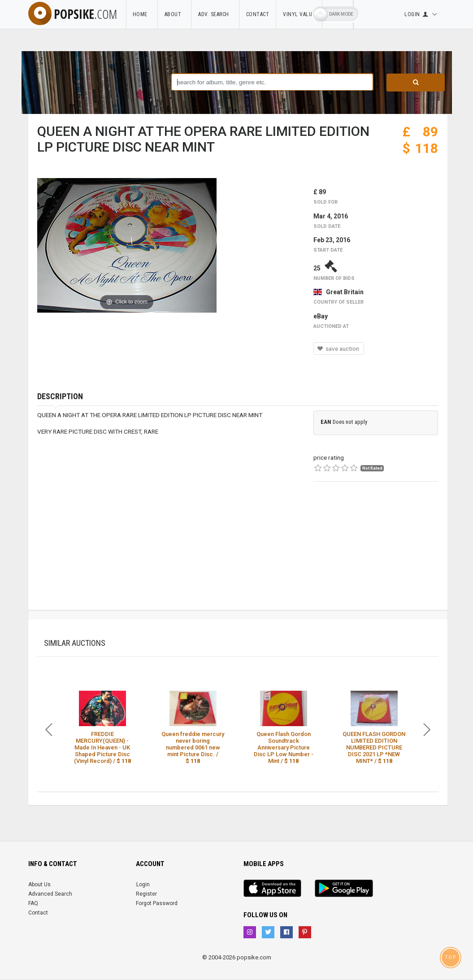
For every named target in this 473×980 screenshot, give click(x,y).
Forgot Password (157, 903)
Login (143, 884)
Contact (258, 14)
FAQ (33, 903)
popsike (73, 14)
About (175, 14)
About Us (39, 884)
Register (146, 894)
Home (142, 14)
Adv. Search (215, 14)
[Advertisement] (376, 554)
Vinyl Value (299, 14)
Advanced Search (50, 894)
